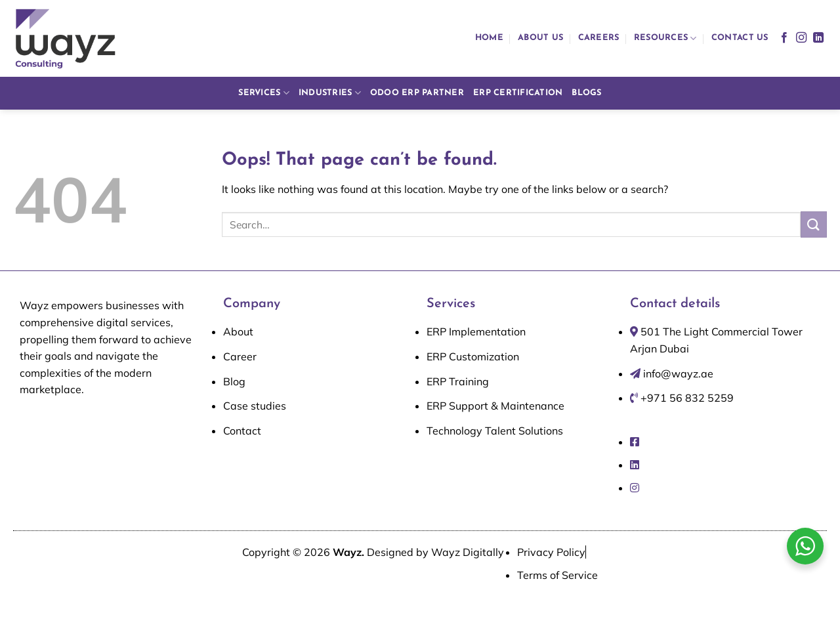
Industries (330, 93)
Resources (665, 38)
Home (489, 38)
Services (264, 93)
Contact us (740, 38)
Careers (599, 38)
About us (540, 38)
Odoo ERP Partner (417, 93)
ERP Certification (518, 93)
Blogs (586, 93)
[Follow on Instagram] (801, 38)
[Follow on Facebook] (784, 38)
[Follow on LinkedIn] (818, 38)
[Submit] (814, 224)
